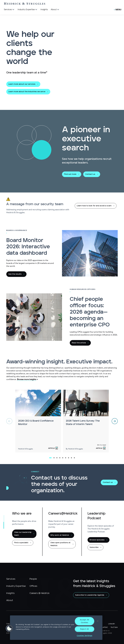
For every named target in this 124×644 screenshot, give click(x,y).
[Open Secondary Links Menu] (118, 10)
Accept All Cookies (84, 621)
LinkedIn (112, 624)
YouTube (114, 627)
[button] (9, 628)
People (33, 579)
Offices (33, 586)
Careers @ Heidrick (40, 593)
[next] (115, 421)
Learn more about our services (22, 84)
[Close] (98, 621)
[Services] (9, 10)
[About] (55, 10)
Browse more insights (27, 380)
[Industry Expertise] (28, 10)
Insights (10, 593)
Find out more (70, 174)
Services (11, 579)
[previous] (9, 421)
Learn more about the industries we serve (27, 92)
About (10, 600)
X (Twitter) (103, 627)
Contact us (90, 174)
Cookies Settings (85, 636)
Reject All (84, 629)
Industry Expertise (16, 586)
